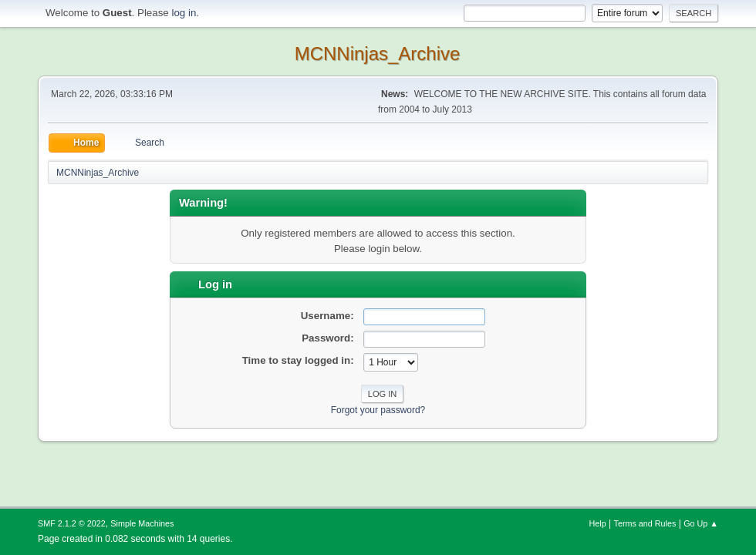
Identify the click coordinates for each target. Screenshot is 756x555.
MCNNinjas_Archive (378, 54)
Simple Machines (142, 523)
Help (598, 523)
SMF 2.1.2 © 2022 (72, 523)
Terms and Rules (645, 523)
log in (184, 13)
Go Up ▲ (701, 523)
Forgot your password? (378, 410)
